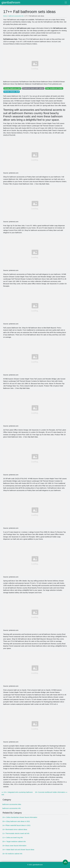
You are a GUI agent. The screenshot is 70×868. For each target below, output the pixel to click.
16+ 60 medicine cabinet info (12, 854)
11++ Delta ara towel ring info (13, 837)
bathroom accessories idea (12, 804)
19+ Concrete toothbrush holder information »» (51, 792)
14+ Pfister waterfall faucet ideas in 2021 (16, 825)
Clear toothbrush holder (54, 88)
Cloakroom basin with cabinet (33, 88)
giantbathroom (11, 3)
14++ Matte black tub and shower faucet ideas (18, 850)
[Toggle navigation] (66, 3)
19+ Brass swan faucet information (14, 846)
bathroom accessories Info (12, 808)
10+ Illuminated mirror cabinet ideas (15, 829)
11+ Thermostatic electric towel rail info (16, 833)
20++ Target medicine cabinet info (14, 841)
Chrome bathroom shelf (12, 88)
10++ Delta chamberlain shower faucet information (20, 817)
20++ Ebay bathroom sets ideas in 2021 (16, 821)
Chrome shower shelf (12, 92)
